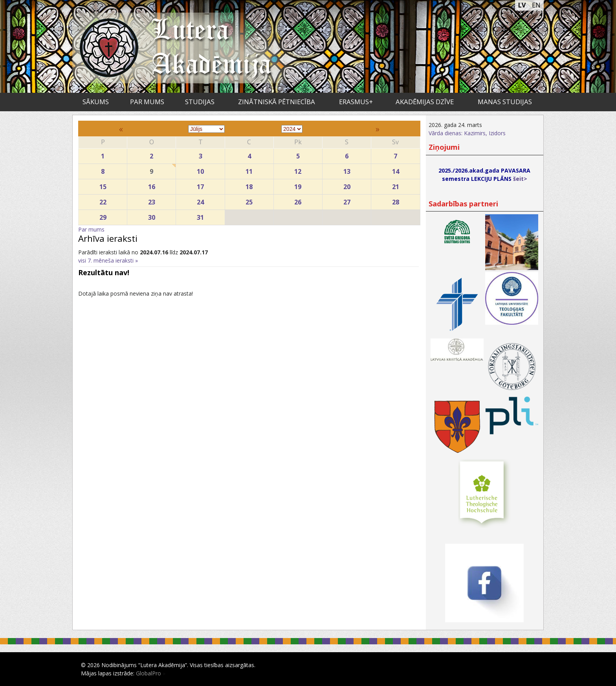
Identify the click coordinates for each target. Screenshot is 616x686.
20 (347, 185)
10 (200, 170)
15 (103, 185)
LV (522, 5)
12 (298, 170)
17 (200, 185)
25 (249, 200)
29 (103, 216)
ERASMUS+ (356, 102)
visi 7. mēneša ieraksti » (108, 260)
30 (151, 216)
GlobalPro (148, 673)
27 (347, 200)
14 (395, 170)
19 (298, 185)
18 (249, 185)
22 (103, 200)
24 (200, 200)
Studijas (200, 102)
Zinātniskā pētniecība (277, 102)
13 (347, 170)
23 (151, 200)
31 (200, 216)
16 (151, 185)
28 (395, 200)
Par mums (147, 102)
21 (395, 185)
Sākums (96, 102)
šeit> (520, 179)
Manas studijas (505, 102)
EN (536, 5)
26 (298, 200)
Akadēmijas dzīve (425, 102)
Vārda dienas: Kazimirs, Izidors (467, 133)
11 (249, 170)
